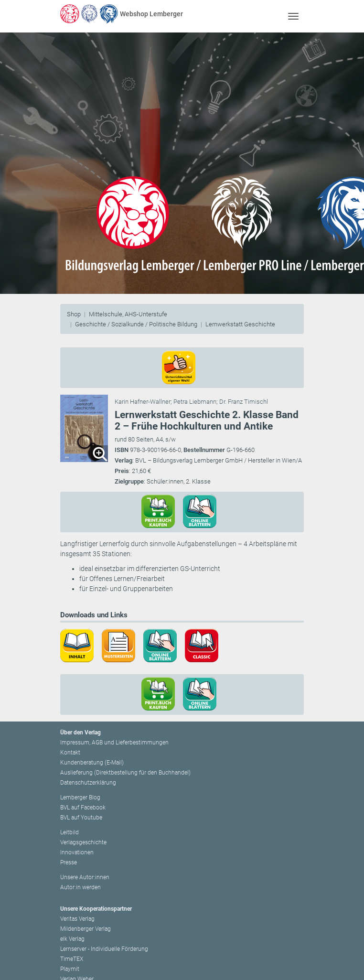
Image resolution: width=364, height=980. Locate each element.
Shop (74, 314)
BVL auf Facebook (83, 808)
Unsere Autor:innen (85, 877)
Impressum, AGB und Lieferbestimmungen (114, 743)
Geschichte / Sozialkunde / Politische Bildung (136, 324)
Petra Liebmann (195, 402)
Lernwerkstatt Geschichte (240, 324)
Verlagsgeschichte (83, 842)
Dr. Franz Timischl (244, 402)
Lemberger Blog (80, 797)
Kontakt (70, 753)
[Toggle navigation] (293, 16)
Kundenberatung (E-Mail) (92, 763)
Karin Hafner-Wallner (143, 402)
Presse (69, 862)
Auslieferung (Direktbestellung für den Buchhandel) (125, 773)
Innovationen (77, 852)
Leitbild (70, 832)
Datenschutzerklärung (88, 783)
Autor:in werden (80, 887)
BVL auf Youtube (81, 818)
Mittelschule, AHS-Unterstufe (128, 314)
